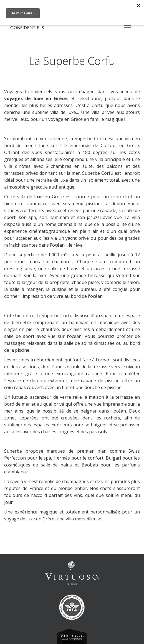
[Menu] (127, 26)
